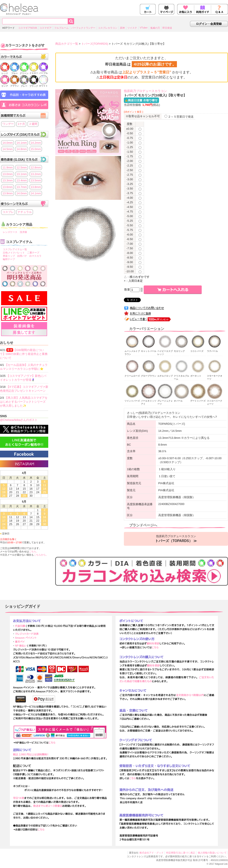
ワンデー (8, 124)
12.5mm (22, 167)
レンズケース (10, 232)
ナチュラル (25, 212)
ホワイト (43, 84)
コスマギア (45, 28)
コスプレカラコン (108, 28)
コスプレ (8, 212)
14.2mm (36, 143)
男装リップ (9, 256)
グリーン (24, 72)
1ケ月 (21, 124)
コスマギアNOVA (28, 28)
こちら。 (34, 551)
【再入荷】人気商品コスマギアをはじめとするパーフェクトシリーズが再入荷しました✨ (24, 402)
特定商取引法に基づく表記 (181, 853)
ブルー (14, 72)
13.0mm (8, 174)
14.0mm (8, 143)
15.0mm (36, 149)
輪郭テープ (9, 259)
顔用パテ (22, 256)
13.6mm (8, 187)
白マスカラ (35, 256)
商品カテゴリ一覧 (67, 44)
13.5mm (36, 180)
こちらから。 (41, 555)
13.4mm (22, 180)
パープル (43, 72)
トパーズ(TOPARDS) (95, 44)
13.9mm (8, 193)
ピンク (5, 84)
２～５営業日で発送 (179, 117)
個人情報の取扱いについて (212, 853)
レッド (5, 72)
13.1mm (22, 174)
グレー (24, 85)
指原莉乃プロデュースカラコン (176, 539)
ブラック (34, 85)
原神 (122, 28)
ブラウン (14, 84)
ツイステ (132, 28)
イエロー (34, 72)
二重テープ (33, 253)
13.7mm (22, 187)
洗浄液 (23, 232)
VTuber (144, 28)
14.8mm (22, 149)
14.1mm (22, 143)
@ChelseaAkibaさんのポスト (19, 420)
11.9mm (8, 167)
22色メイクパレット (14, 253)
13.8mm (36, 187)
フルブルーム (61, 28)
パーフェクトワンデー (83, 28)
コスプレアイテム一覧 (15, 249)
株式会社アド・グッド (151, 853)
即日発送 (167, 28)
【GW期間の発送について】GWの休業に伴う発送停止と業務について (24, 354)
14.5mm (8, 149)
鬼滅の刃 (155, 28)
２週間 (33, 124)
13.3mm (8, 180)
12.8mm (36, 167)
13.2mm (36, 174)
